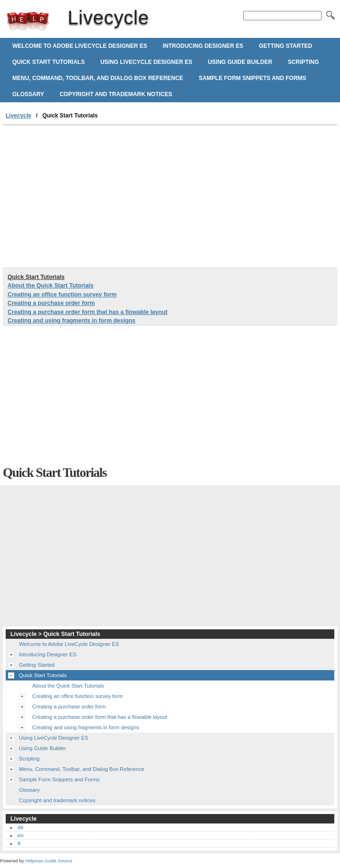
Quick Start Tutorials (49, 62)
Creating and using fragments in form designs (72, 321)
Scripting (303, 62)
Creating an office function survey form (62, 295)
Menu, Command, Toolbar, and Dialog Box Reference (98, 78)
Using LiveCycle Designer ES (146, 62)
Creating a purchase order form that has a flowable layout (88, 312)
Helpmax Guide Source (49, 861)
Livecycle (28, 21)
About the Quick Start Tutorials (50, 286)
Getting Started (286, 46)
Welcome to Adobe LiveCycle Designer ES (80, 46)
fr (19, 843)
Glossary (28, 94)
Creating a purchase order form (51, 303)
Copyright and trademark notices (116, 94)
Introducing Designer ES (203, 46)
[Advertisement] (82, 197)
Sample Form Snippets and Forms (253, 78)
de (20, 827)
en (20, 835)
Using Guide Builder (240, 62)
